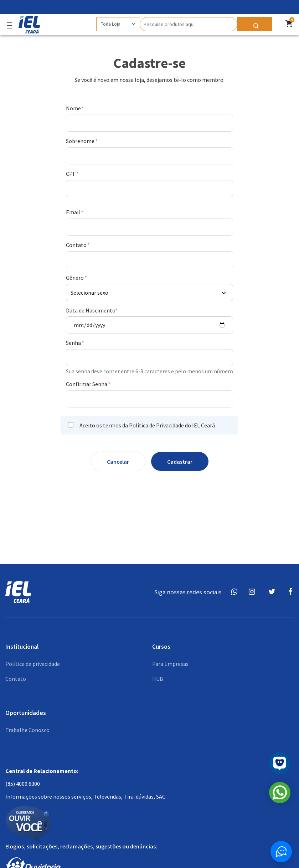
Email (74, 212)
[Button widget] (281, 852)
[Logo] (27, 23)
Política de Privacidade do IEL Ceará (172, 425)
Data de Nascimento (91, 310)
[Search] (189, 24)
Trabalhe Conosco (27, 730)
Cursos (161, 647)
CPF (71, 174)
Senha (74, 343)
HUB (158, 679)
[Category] (118, 24)
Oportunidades (26, 713)
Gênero (75, 278)
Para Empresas (170, 664)
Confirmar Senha (87, 384)
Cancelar (118, 462)
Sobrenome (81, 141)
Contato (77, 245)
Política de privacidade (33, 664)
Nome (74, 108)
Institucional (22, 647)
